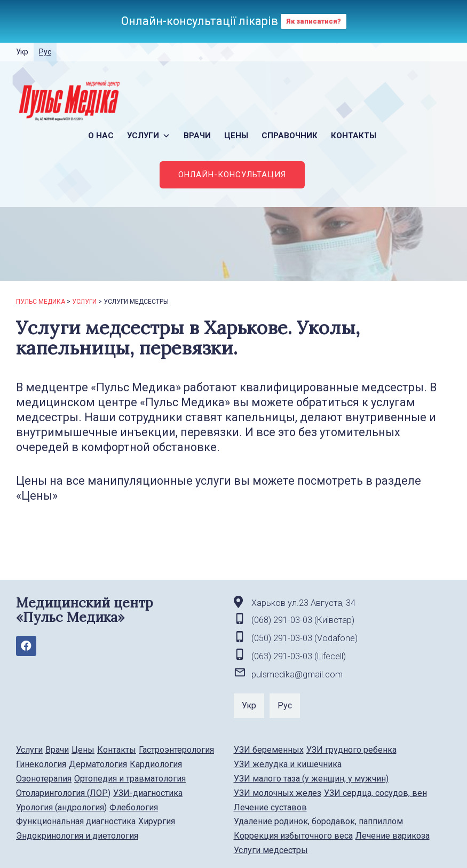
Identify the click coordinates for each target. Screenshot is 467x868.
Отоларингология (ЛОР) (63, 793)
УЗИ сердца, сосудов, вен (375, 793)
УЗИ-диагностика (148, 793)
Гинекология (41, 764)
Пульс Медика (41, 302)
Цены (236, 136)
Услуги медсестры (271, 850)
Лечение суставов (270, 807)
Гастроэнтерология (176, 750)
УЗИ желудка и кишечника (288, 764)
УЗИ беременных (269, 750)
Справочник (290, 136)
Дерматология (98, 764)
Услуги (149, 136)
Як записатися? (314, 21)
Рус (45, 52)
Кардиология (156, 764)
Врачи (197, 136)
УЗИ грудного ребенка (351, 750)
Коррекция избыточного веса (293, 836)
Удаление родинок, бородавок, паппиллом (318, 821)
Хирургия (157, 821)
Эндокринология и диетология (77, 836)
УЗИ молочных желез (278, 793)
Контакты (354, 136)
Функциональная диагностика (76, 821)
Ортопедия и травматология (130, 779)
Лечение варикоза (393, 836)
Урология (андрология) (61, 807)
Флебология (134, 807)
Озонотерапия (44, 779)
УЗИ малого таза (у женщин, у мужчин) (311, 779)
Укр (22, 52)
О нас (101, 136)
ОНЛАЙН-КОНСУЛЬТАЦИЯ (232, 175)
